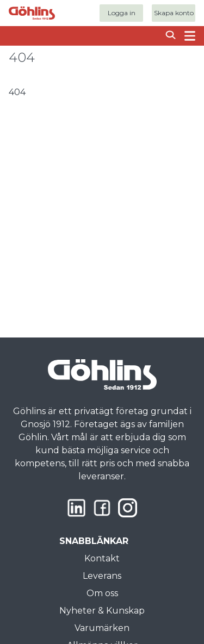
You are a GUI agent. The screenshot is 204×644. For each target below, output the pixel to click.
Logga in (122, 13)
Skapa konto (174, 13)
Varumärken (102, 628)
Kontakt (102, 558)
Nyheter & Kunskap (102, 611)
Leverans (102, 576)
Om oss (102, 593)
